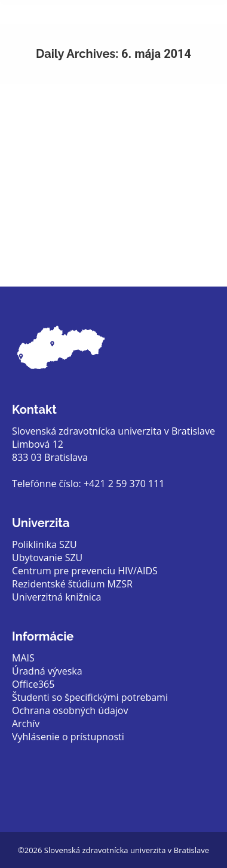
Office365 (33, 684)
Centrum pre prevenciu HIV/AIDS (85, 571)
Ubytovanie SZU (47, 558)
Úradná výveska (47, 671)
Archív (26, 724)
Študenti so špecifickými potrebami (90, 697)
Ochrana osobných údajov (70, 710)
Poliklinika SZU (45, 544)
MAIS (23, 658)
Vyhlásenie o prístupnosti (68, 737)
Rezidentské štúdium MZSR (72, 584)
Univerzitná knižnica (56, 597)
